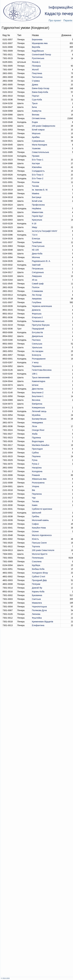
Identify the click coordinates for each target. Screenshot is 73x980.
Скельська (37, 344)
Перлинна (37, 494)
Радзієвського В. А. (41, 261)
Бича (34, 107)
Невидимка (37, 423)
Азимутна (37, 111)
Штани (35, 385)
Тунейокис (37, 242)
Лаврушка (37, 276)
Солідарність (38, 171)
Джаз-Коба (37, 254)
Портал (36, 96)
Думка (35, 85)
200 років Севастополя (43, 550)
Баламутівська (39, 419)
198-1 (35, 374)
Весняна (36, 400)
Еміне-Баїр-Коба (40, 92)
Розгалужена (38, 483)
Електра (36, 239)
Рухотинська (38, 58)
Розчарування (39, 359)
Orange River (38, 430)
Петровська (38, 269)
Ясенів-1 (36, 62)
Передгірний (38, 329)
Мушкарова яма (40, 43)
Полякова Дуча (39, 610)
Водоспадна (38, 441)
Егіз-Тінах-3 (38, 175)
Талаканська (38, 321)
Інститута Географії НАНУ (45, 231)
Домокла (36, 310)
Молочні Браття (40, 554)
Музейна (36, 415)
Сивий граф (38, 284)
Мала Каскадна (40, 145)
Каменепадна (39, 381)
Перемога (37, 366)
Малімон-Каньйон (41, 445)
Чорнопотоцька (39, 607)
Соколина (37, 562)
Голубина (37, 302)
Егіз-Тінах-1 (38, 160)
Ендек (35, 122)
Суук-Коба (37, 100)
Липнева (36, 614)
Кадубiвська (38, 51)
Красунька (37, 220)
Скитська (36, 599)
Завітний (36, 265)
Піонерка (36, 66)
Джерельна (37, 336)
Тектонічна (37, 77)
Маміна (36, 193)
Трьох (35, 103)
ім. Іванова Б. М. (40, 190)
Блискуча (36, 355)
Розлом (36, 182)
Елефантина (38, 625)
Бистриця (37, 197)
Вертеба (36, 47)
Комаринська (38, 408)
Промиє (36, 156)
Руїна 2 (36, 464)
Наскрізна (37, 468)
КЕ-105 (35, 250)
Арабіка (36, 137)
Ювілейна (37, 167)
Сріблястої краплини (42, 509)
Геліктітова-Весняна (42, 370)
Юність (35, 539)
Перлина (36, 456)
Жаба (35, 434)
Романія (36, 475)
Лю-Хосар (37, 295)
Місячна (36, 257)
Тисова (35, 186)
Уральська (37, 347)
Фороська (37, 314)
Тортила (36, 546)
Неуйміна (37, 208)
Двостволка (38, 389)
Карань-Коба (38, 592)
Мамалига (37, 603)
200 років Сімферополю (44, 126)
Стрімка (36, 81)
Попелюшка (38, 558)
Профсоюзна (38, 205)
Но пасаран (38, 351)
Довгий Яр (37, 588)
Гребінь (36, 516)
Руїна (35, 460)
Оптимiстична (39, 118)
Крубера (36, 565)
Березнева (37, 40)
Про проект (55, 21)
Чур (34, 498)
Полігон (36, 287)
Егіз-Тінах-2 (38, 178)
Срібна (35, 453)
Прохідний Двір (39, 580)
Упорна (36, 486)
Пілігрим (36, 584)
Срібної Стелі (39, 577)
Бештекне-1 (38, 396)
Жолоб (35, 70)
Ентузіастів (37, 332)
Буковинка (37, 595)
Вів (33, 490)
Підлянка (36, 438)
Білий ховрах (38, 130)
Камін (35, 505)
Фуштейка (37, 618)
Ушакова (36, 148)
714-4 (35, 235)
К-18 (34, 224)
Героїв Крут (38, 216)
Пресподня (37, 449)
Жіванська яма (39, 479)
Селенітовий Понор (41, 55)
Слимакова (37, 291)
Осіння (35, 531)
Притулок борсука (41, 325)
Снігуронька (38, 272)
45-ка (35, 280)
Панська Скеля (39, 543)
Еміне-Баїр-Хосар (41, 88)
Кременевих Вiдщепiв (43, 622)
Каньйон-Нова (39, 528)
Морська (36, 133)
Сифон (35, 524)
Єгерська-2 (37, 317)
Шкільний (37, 513)
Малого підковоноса (42, 535)
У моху (35, 362)
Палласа (36, 340)
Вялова (36, 115)
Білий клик (37, 201)
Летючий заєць (39, 411)
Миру (35, 227)
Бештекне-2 (38, 393)
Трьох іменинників (41, 377)
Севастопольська (40, 152)
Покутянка (37, 73)
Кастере (36, 163)
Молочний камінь (40, 520)
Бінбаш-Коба (38, 569)
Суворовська (38, 141)
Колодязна (37, 471)
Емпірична (37, 404)
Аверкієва (37, 299)
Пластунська (38, 246)
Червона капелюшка (42, 306)
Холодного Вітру (40, 573)
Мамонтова (38, 212)
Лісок (34, 426)
